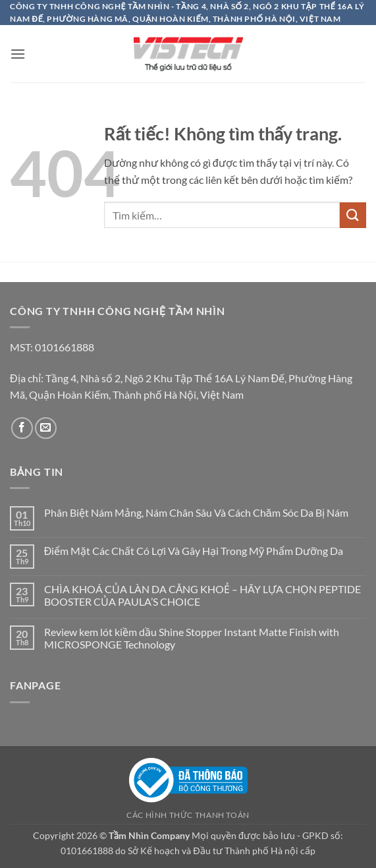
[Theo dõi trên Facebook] (22, 428)
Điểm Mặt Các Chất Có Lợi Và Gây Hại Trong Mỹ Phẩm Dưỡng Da (194, 551)
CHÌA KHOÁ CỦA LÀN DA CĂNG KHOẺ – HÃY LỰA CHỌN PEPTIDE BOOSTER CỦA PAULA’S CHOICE (203, 595)
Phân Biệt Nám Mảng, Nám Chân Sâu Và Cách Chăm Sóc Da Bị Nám (196, 512)
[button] (18, 54)
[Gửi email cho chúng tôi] (46, 428)
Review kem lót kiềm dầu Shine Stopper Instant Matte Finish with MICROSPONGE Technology (192, 638)
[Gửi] (353, 215)
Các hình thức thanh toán (188, 815)
